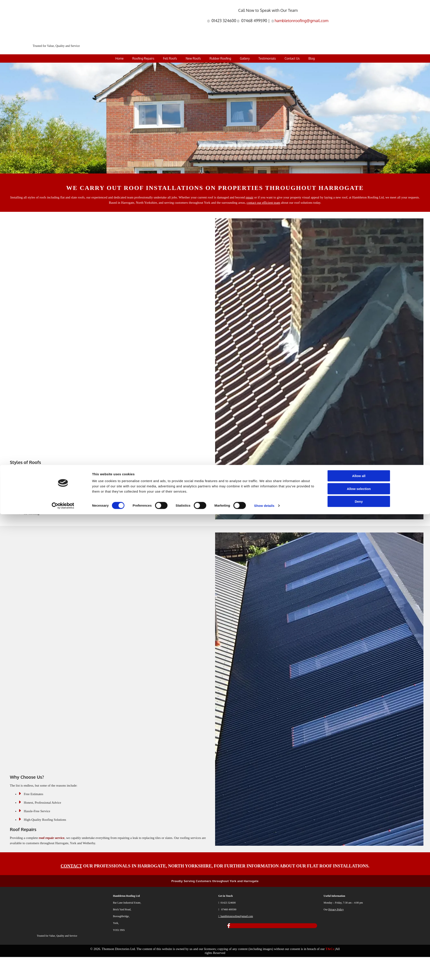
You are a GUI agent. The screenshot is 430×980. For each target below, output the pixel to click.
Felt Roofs (170, 58)
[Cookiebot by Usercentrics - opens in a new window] (63, 971)
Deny (359, 967)
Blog (312, 58)
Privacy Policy (336, 909)
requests (413, 197)
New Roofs (193, 58)
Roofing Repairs (143, 58)
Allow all (359, 942)
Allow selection (359, 954)
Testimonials (267, 58)
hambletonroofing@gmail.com (302, 21)
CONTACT (71, 866)
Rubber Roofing (220, 58)
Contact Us (292, 58)
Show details (264, 971)
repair (250, 197)
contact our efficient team (263, 203)
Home (119, 58)
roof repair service (52, 838)
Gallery (245, 58)
